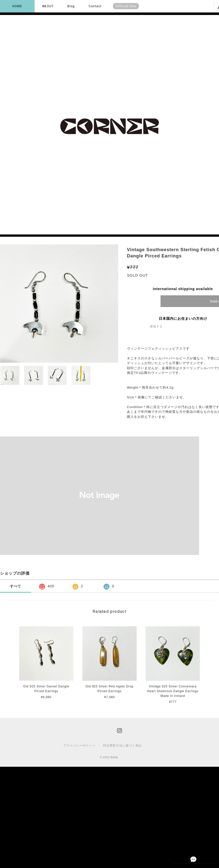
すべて (16, 586)
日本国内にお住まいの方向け (183, 319)
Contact (95, 6)
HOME (17, 6)
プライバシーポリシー (79, 746)
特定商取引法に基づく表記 (122, 746)
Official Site (126, 6)
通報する (156, 326)
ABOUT (48, 6)
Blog (71, 6)
